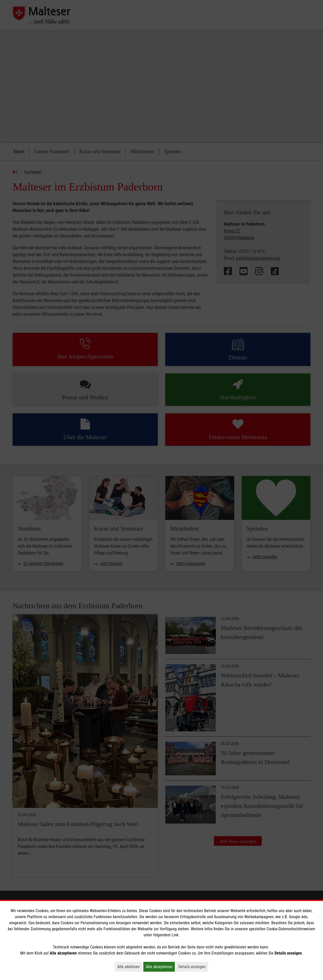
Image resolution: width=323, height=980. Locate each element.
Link (175, 935)
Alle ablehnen (130, 967)
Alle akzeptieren (160, 967)
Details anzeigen (193, 967)
